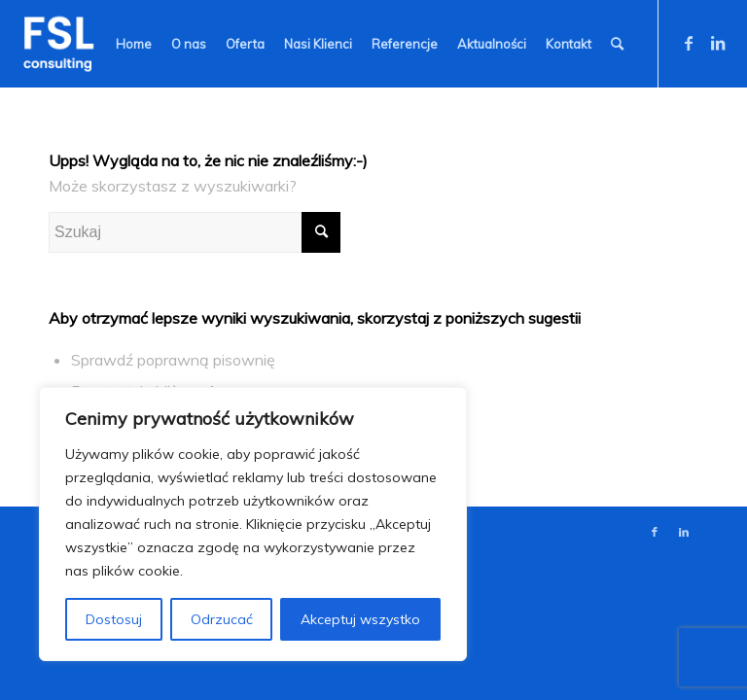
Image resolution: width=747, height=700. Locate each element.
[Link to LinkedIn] (718, 43)
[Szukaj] (617, 44)
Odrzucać (222, 619)
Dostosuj (114, 619)
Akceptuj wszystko (360, 619)
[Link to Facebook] (689, 43)
